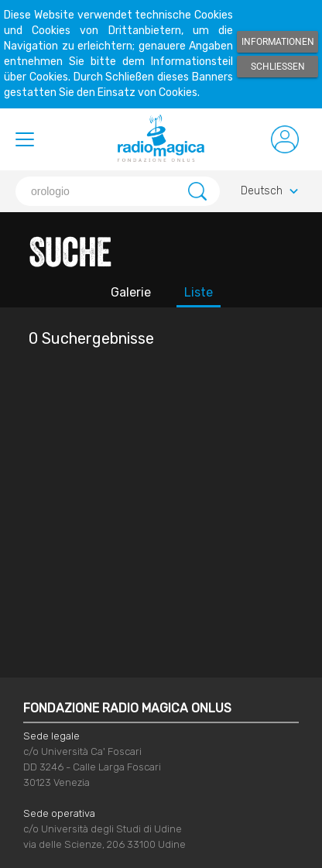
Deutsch (271, 192)
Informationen (278, 42)
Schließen (278, 67)
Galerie (131, 292)
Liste (199, 292)
